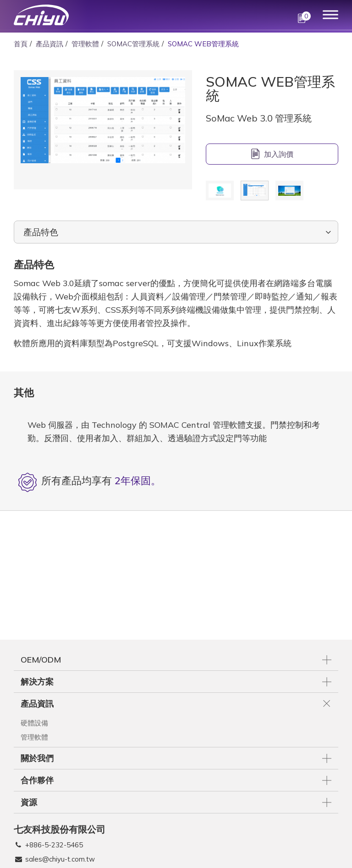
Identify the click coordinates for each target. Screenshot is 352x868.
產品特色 (41, 232)
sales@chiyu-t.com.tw (60, 859)
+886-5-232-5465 (54, 845)
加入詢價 (279, 154)
